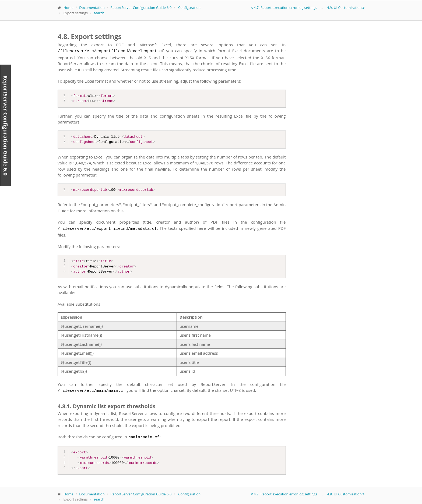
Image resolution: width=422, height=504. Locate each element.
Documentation (92, 8)
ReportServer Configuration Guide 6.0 (141, 8)
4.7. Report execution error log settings (284, 8)
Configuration (189, 8)
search (99, 13)
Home (68, 8)
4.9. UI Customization (346, 8)
